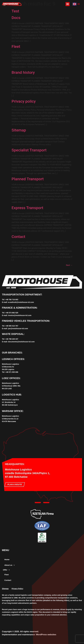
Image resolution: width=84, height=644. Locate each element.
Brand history (23, 72)
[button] (68, 4)
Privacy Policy (17, 589)
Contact (18, 237)
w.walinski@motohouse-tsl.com (21, 302)
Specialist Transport (29, 150)
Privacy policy (24, 101)
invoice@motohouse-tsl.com (20, 315)
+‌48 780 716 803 (12, 300)
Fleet (16, 46)
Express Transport (27, 208)
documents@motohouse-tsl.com (21, 342)
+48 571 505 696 (12, 372)
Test (15, 11)
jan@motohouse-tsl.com (18, 329)
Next (69, 265)
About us (10, 565)
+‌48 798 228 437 (12, 339)
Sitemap (19, 130)
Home (7, 559)
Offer (6, 570)
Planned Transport (28, 179)
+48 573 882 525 (12, 313)
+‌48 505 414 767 (12, 326)
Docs (16, 18)
